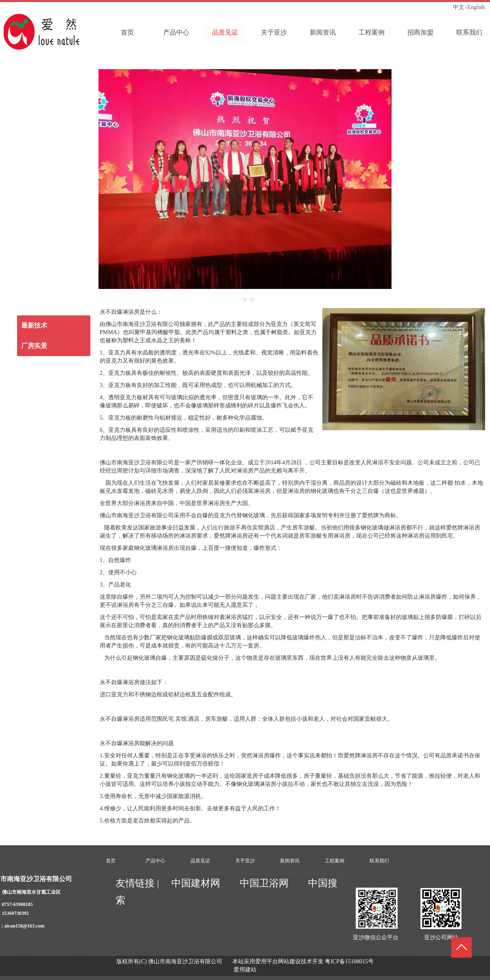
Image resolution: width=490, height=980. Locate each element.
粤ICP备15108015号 (349, 961)
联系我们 (379, 861)
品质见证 (200, 861)
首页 (111, 861)
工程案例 (335, 861)
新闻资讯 (290, 861)
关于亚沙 (245, 861)
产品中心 (155, 861)
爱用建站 (245, 970)
